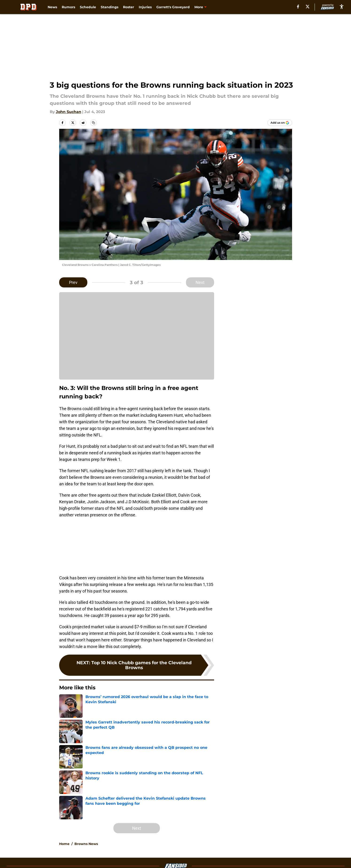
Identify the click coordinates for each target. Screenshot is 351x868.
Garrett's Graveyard (173, 7)
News (52, 7)
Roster (129, 7)
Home (64, 844)
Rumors (68, 7)
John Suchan (69, 112)
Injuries (145, 7)
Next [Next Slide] (200, 282)
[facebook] (298, 7)
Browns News (86, 844)
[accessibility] (342, 6)
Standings (110, 7)
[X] (308, 7)
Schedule (88, 7)
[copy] (93, 123)
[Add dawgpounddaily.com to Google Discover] (280, 123)
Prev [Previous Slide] (73, 282)
